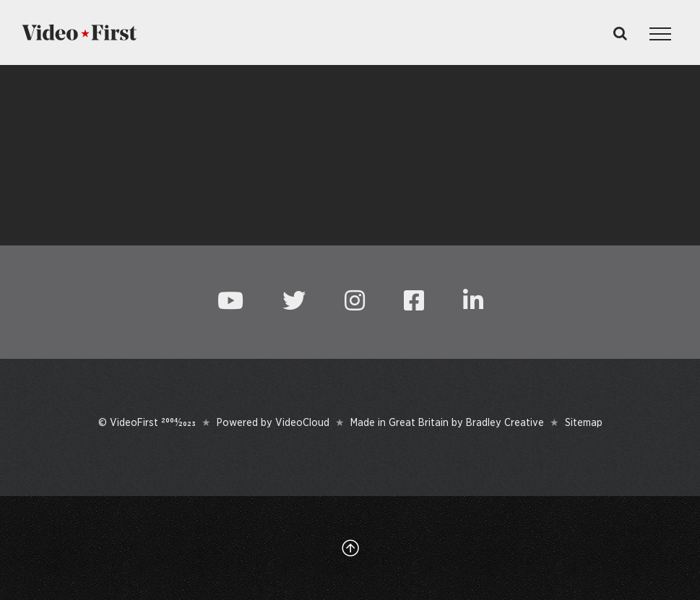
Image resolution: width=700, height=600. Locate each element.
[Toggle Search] (620, 33)
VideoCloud (302, 422)
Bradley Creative (505, 422)
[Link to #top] (350, 548)
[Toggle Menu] (660, 34)
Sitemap (584, 422)
